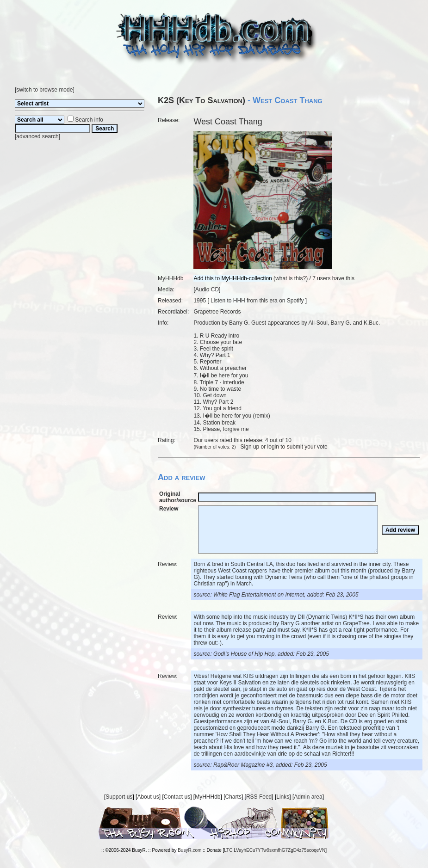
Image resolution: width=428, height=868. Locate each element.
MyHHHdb (208, 797)
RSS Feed (259, 797)
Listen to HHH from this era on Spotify (257, 301)
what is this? (291, 278)
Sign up (250, 447)
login (273, 447)
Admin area (308, 797)
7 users (321, 278)
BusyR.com (189, 850)
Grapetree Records (217, 312)
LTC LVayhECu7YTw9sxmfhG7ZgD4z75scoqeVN (275, 850)
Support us (119, 797)
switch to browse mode (44, 90)
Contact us (177, 797)
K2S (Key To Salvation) (202, 100)
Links (283, 797)
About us (148, 797)
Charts (233, 797)
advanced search (37, 136)
